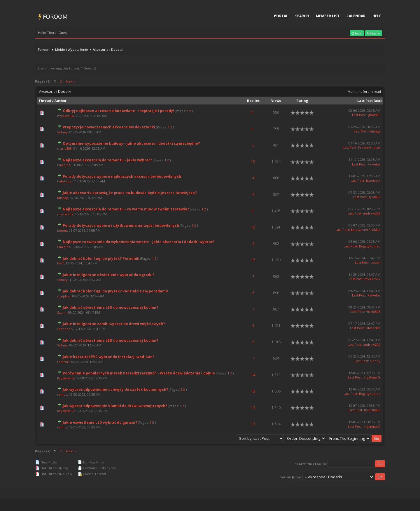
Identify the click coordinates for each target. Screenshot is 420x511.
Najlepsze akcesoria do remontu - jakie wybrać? (107, 160)
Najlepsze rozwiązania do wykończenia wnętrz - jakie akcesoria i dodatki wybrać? (139, 242)
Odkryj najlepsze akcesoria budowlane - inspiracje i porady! (118, 111)
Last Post (365, 101)
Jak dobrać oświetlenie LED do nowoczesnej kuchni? (110, 307)
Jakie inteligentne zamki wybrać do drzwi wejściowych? (114, 324)
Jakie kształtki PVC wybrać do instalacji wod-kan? (108, 357)
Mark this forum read (364, 91)
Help (377, 16)
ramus (62, 394)
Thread (45, 101)
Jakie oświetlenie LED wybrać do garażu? (100, 422)
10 (253, 162)
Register (373, 33)
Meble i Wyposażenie (72, 49)
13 (253, 391)
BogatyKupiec (370, 246)
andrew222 (372, 213)
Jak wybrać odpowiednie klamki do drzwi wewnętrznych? (115, 406)
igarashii (374, 115)
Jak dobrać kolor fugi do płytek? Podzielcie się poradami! (115, 291)
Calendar (356, 16)
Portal (281, 16)
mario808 (64, 148)
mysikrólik (65, 116)
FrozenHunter (369, 148)
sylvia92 (374, 197)
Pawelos (64, 165)
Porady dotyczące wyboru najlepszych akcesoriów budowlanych (122, 176)
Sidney (62, 132)
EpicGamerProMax (366, 230)
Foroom (53, 16)
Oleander (65, 329)
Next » (71, 81)
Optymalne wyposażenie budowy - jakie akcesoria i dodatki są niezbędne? (131, 143)
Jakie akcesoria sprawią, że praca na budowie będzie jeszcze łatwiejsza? (130, 193)
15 (253, 227)
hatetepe (64, 181)
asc (378, 101)
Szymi (62, 312)
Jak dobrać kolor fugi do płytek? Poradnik (101, 258)
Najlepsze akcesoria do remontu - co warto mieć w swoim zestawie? (126, 209)
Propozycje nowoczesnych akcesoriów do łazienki (109, 127)
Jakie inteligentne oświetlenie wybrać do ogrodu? (108, 275)
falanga (375, 131)
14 (253, 375)
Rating (302, 101)
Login (357, 33)
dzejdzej (64, 296)
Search (302, 16)
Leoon (62, 230)
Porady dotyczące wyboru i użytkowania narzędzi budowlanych (121, 225)
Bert (61, 263)
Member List (328, 16)
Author (61, 101)
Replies (253, 101)
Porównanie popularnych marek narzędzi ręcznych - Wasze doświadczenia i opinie (139, 373)
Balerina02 (372, 410)
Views (276, 101)
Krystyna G (66, 378)
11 (253, 113)
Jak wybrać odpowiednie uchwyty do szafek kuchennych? (115, 389)
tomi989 (63, 362)
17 (253, 260)
